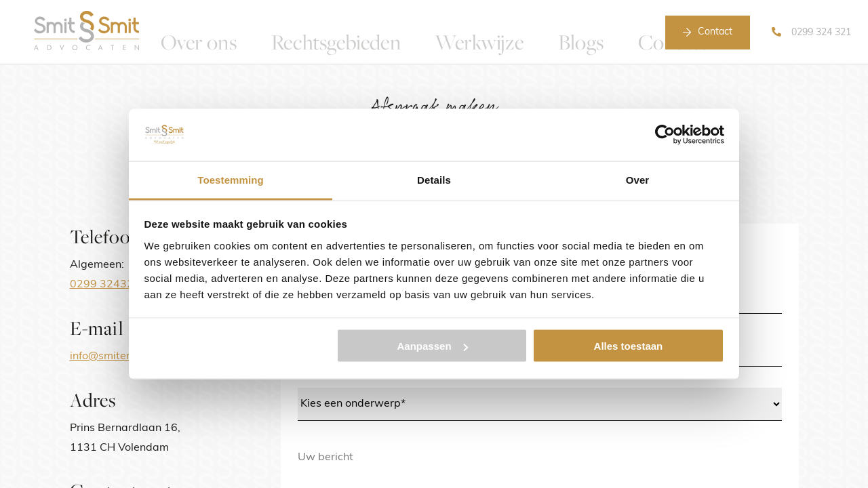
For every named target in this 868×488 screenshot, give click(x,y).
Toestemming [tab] (231, 179)
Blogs (535, 32)
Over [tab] (638, 179)
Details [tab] (434, 179)
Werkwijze (461, 32)
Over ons (268, 32)
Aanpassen (433, 346)
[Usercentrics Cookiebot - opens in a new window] (665, 135)
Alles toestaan (629, 346)
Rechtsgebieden (362, 32)
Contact (715, 32)
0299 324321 (105, 285)
